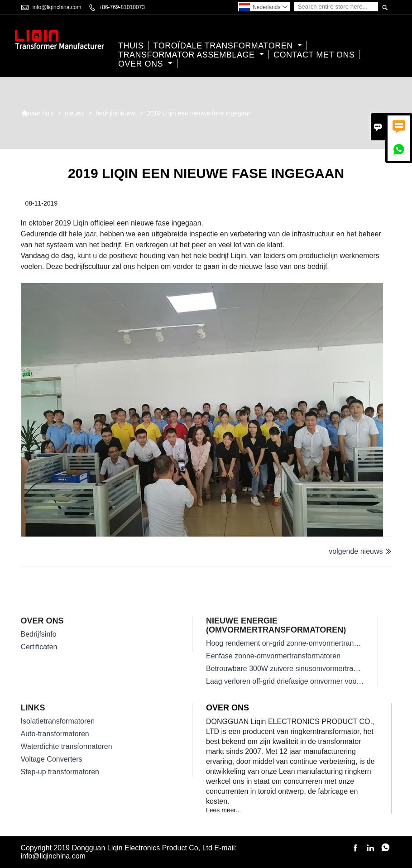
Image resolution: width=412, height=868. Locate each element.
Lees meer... (223, 810)
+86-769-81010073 (122, 7)
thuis (131, 46)
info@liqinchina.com (57, 7)
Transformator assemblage (191, 55)
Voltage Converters (52, 759)
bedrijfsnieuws (116, 113)
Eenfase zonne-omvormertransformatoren (273, 656)
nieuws (75, 113)
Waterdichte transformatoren (67, 746)
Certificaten (39, 647)
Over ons (145, 64)
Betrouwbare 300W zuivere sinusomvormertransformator (297, 669)
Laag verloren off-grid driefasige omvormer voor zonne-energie (307, 681)
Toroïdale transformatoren (228, 46)
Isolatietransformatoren (58, 721)
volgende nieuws (356, 551)
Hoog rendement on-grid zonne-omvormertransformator (295, 643)
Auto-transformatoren (55, 734)
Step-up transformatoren (60, 772)
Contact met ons (314, 55)
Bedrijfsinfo (39, 634)
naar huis (38, 113)
